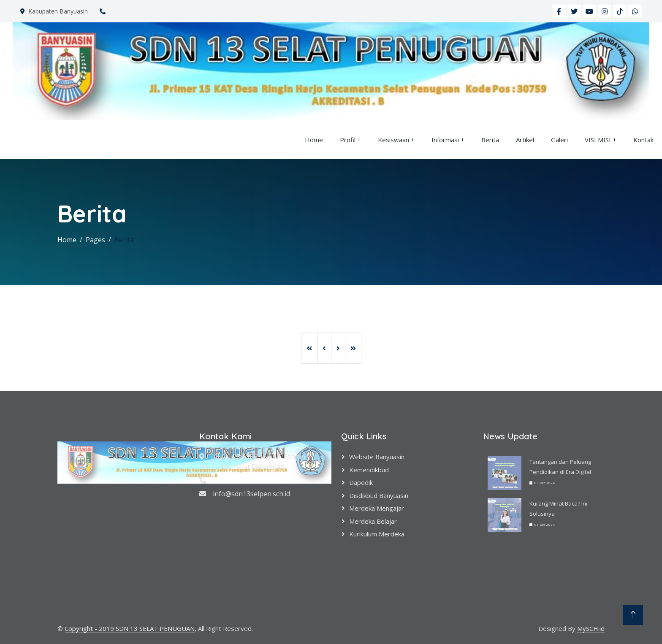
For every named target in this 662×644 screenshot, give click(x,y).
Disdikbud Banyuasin (379, 495)
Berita (490, 140)
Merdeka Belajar (373, 521)
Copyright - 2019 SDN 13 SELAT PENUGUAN (130, 628)
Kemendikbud (369, 470)
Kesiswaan (393, 140)
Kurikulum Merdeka (377, 534)
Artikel (525, 140)
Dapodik (361, 482)
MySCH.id (591, 628)
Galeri (559, 140)
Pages (95, 240)
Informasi (445, 140)
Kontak (643, 140)
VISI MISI (598, 140)
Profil (348, 140)
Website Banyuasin (377, 457)
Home (314, 140)
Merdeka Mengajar (377, 508)
